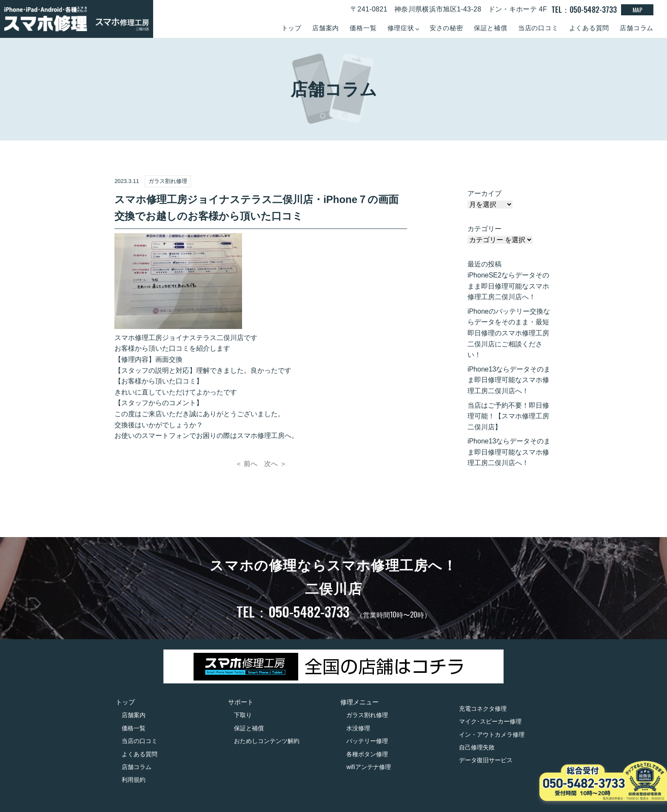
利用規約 (134, 780)
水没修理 (358, 728)
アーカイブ (485, 193)
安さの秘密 (446, 28)
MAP (637, 10)
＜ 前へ (246, 464)
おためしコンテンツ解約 (267, 741)
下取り (243, 715)
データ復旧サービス (486, 760)
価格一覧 (363, 28)
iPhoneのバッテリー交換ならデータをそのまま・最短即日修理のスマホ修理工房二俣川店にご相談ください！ (509, 333)
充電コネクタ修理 (483, 709)
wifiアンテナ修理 (368, 767)
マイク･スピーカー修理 (490, 721)
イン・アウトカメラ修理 (492, 735)
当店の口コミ (538, 28)
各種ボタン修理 (367, 754)
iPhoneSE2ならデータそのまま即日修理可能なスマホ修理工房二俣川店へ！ (508, 286)
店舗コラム (637, 28)
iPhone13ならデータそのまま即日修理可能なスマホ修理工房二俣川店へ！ (509, 380)
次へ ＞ (275, 464)
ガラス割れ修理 (367, 715)
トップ (292, 28)
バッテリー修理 (367, 741)
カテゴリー (485, 229)
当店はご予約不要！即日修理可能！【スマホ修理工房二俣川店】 (508, 416)
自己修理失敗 (477, 747)
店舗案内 (326, 28)
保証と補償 (491, 28)
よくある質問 (589, 28)
